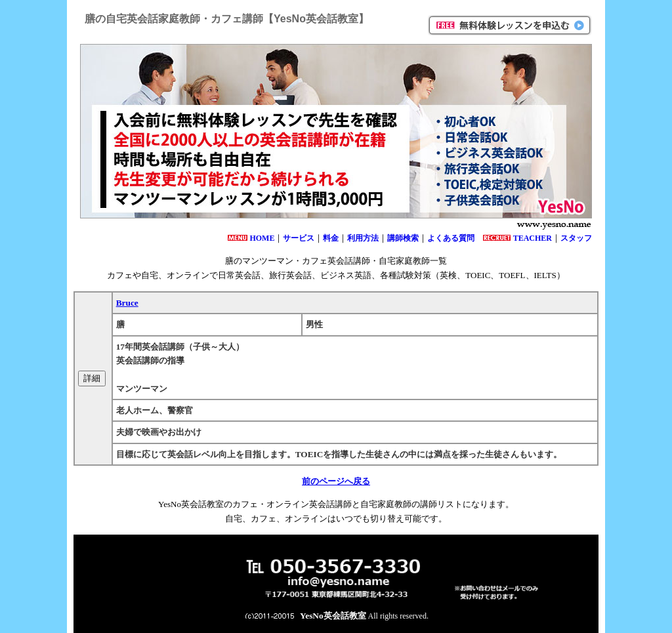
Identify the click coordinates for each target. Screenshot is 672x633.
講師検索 (403, 238)
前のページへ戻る (336, 481)
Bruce (127, 303)
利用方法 (363, 238)
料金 (331, 238)
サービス (299, 238)
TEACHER (533, 238)
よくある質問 (451, 238)
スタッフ (576, 238)
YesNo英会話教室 (333, 616)
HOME (262, 238)
